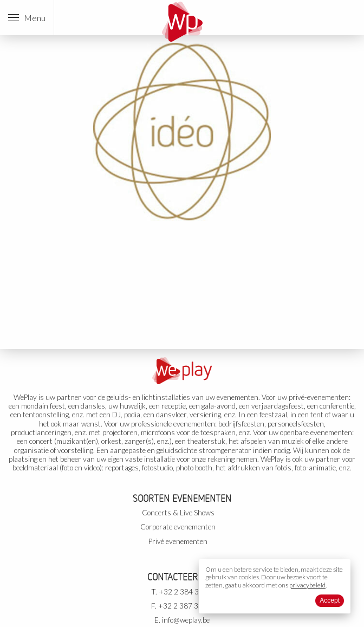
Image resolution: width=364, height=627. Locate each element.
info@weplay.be (186, 620)
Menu (27, 18)
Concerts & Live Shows (178, 513)
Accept (330, 600)
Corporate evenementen (178, 527)
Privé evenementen (178, 541)
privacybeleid (307, 585)
